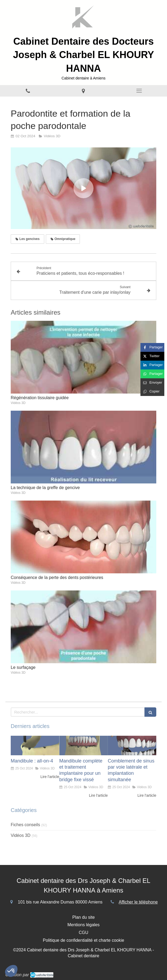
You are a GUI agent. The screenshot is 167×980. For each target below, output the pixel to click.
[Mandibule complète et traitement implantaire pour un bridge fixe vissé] (83, 745)
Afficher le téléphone (138, 902)
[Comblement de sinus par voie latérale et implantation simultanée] (132, 745)
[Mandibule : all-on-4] (35, 745)
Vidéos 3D (21, 835)
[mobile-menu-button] (139, 91)
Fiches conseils (25, 825)
